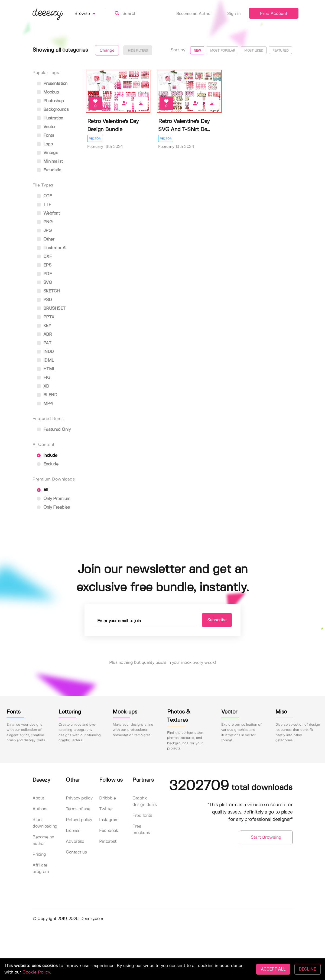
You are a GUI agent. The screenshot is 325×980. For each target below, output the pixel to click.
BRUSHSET (51, 309)
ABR (44, 334)
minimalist (50, 161)
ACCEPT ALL (273, 969)
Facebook (109, 831)
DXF (44, 257)
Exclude (48, 464)
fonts (45, 136)
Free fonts (142, 816)
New (197, 51)
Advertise (75, 841)
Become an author (43, 840)
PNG (45, 222)
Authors (40, 809)
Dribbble (107, 798)
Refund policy (79, 820)
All (42, 490)
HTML (46, 369)
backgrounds (53, 110)
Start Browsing (266, 837)
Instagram (109, 820)
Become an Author (198, 14)
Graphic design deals (144, 801)
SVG (44, 283)
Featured (280, 51)
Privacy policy (79, 798)
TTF (44, 205)
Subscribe (217, 620)
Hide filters (138, 51)
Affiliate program (41, 869)
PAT (44, 343)
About (38, 798)
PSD (44, 300)
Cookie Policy (36, 972)
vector (46, 127)
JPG (44, 231)
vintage (47, 153)
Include (47, 456)
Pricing (39, 854)
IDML (45, 360)
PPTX (46, 317)
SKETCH (48, 291)
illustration (50, 118)
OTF (44, 196)
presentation (52, 84)
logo (45, 144)
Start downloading (45, 823)
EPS (44, 265)
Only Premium (54, 499)
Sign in (234, 14)
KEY (44, 326)
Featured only (54, 430)
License (73, 831)
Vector (95, 139)
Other (45, 239)
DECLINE (308, 969)
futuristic (49, 170)
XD (43, 386)
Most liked (254, 51)
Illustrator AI (52, 248)
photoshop (50, 101)
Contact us (76, 852)
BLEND (47, 395)
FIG (43, 378)
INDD (45, 352)
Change (107, 51)
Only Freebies (53, 507)
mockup (48, 92)
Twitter (106, 809)
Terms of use (78, 809)
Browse (90, 14)
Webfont (48, 213)
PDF (44, 274)
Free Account (274, 14)
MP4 (45, 404)
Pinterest (108, 841)
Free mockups (141, 830)
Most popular (222, 51)
